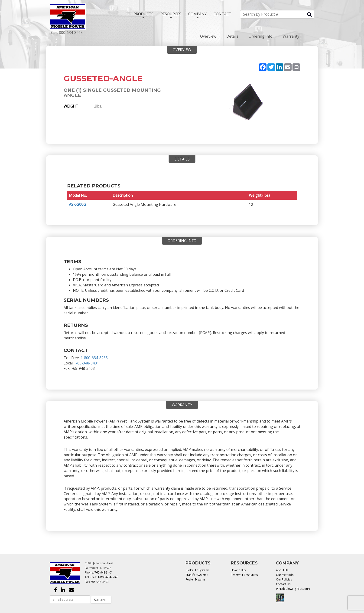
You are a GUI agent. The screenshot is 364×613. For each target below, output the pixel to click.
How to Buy (238, 570)
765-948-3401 (87, 363)
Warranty (291, 36)
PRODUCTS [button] (143, 15)
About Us (282, 570)
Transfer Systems (197, 575)
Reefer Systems (195, 579)
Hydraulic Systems (197, 570)
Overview (208, 36)
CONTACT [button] (223, 14)
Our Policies (284, 579)
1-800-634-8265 (94, 358)
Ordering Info (261, 36)
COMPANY (197, 15)
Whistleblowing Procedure (293, 589)
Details (232, 36)
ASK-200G (77, 204)
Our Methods (285, 575)
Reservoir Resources (244, 575)
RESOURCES (171, 15)
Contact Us (283, 584)
